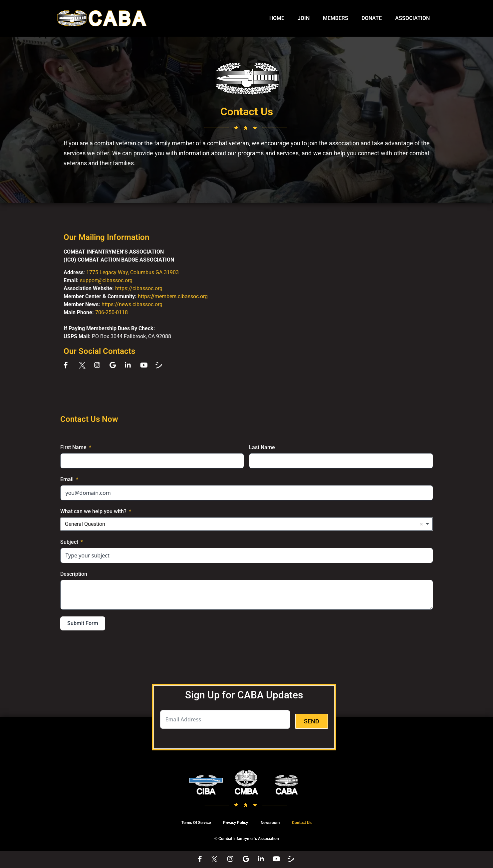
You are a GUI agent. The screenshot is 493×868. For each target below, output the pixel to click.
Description (74, 574)
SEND (312, 721)
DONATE (372, 18)
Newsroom (270, 823)
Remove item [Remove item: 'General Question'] (421, 524)
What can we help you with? (93, 511)
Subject (69, 542)
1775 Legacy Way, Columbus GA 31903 (132, 272)
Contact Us (303, 823)
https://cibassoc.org (139, 288)
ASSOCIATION (412, 18)
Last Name (262, 447)
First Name (73, 447)
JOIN (304, 18)
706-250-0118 (112, 312)
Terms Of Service (195, 823)
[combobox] (247, 524)
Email (67, 479)
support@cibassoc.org (106, 280)
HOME (277, 18)
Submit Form (83, 623)
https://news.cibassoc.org (132, 304)
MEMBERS (336, 18)
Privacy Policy (235, 823)
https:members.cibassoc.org (173, 296)
